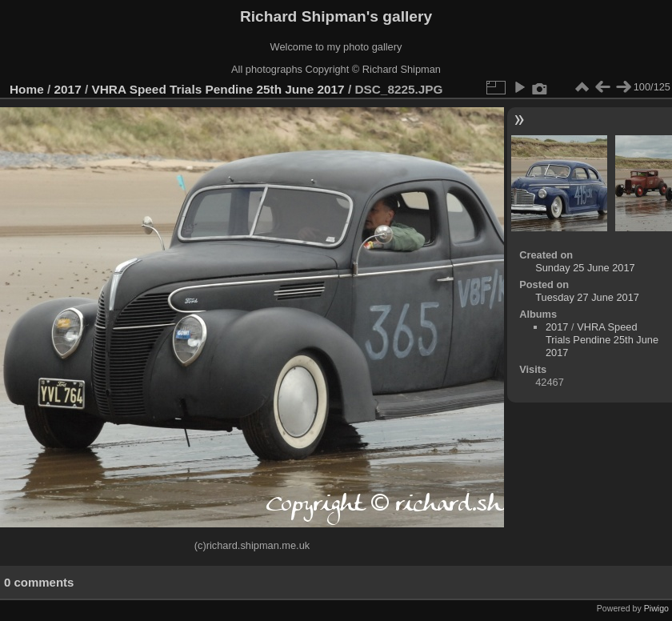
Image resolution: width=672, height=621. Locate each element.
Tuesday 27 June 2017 (587, 297)
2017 (68, 89)
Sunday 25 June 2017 (585, 268)
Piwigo (656, 608)
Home (27, 89)
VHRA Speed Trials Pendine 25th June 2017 (218, 89)
